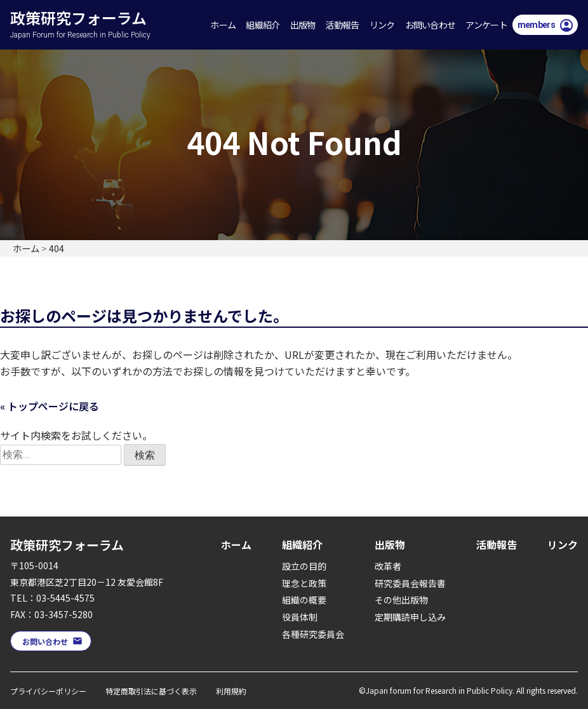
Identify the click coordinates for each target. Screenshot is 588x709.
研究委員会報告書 (410, 583)
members (536, 25)
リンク (382, 25)
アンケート (486, 25)
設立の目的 (304, 566)
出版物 (303, 25)
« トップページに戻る (50, 406)
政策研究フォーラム (90, 10)
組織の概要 (304, 600)
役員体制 (300, 617)
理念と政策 (304, 583)
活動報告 (342, 25)
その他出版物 (401, 600)
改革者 (388, 566)
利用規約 (231, 691)
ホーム (223, 25)
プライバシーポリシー (48, 691)
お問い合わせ (431, 25)
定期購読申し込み (410, 617)
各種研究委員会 (313, 634)
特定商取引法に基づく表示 (151, 691)
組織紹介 (263, 25)
